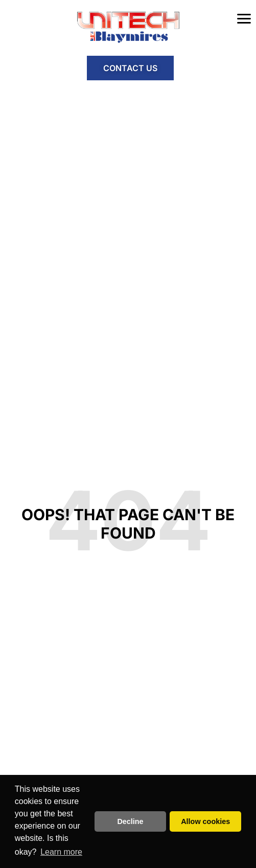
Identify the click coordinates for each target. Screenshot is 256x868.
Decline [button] (130, 821)
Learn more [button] (61, 852)
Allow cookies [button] (205, 821)
